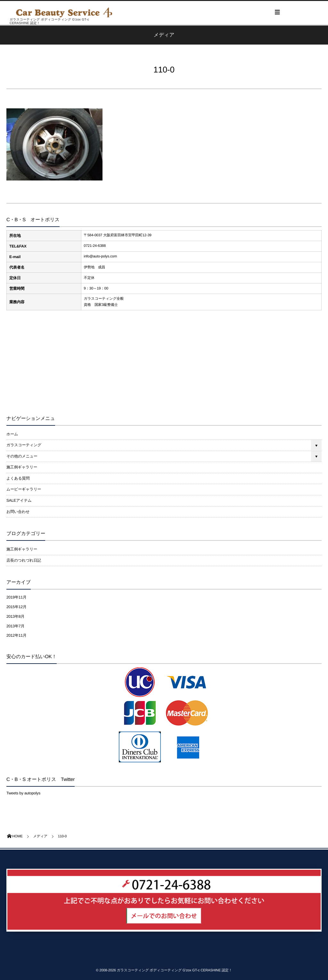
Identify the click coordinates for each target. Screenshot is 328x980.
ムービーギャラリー (24, 489)
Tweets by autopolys (23, 793)
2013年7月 (15, 626)
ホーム (12, 434)
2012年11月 (16, 635)
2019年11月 (16, 597)
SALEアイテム (19, 500)
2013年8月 (15, 616)
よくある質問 (18, 478)
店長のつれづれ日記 (24, 560)
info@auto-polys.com (100, 256)
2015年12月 (16, 607)
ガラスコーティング (24, 445)
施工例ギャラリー (22, 467)
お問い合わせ (18, 512)
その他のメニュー (22, 456)
